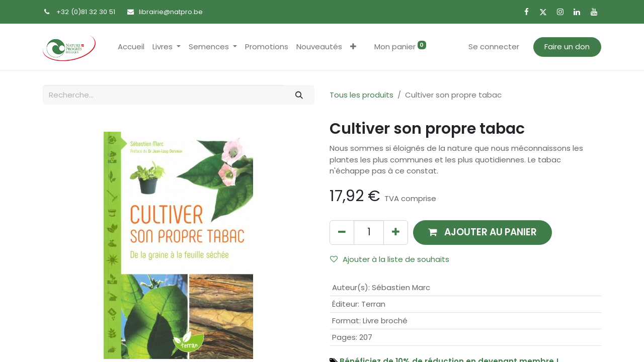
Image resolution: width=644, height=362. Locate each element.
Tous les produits (361, 95)
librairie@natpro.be (171, 12)
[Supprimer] (342, 233)
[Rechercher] (299, 95)
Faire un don (567, 47)
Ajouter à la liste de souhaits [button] (390, 259)
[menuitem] (131, 47)
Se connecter (494, 47)
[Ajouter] (396, 233)
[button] (353, 47)
